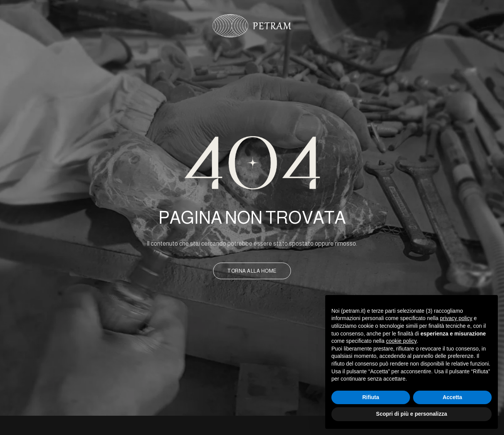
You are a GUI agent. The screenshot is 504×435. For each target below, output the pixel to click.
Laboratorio (212, 52)
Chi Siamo (167, 52)
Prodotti (256, 52)
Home (136, 52)
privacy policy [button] (456, 318)
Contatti (365, 52)
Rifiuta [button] (371, 397)
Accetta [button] (453, 397)
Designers (324, 52)
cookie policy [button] (401, 341)
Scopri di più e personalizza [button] (412, 414)
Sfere (289, 52)
